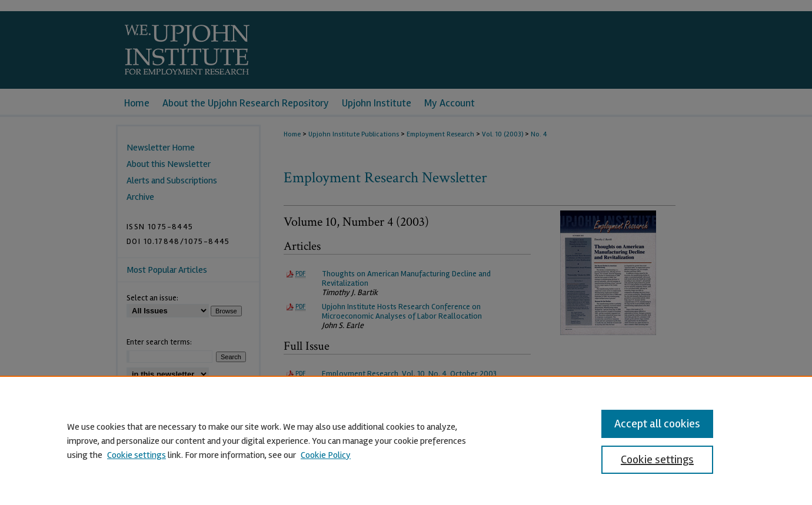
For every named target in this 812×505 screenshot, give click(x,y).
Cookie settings (137, 455)
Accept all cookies (657, 424)
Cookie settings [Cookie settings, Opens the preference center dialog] (657, 459)
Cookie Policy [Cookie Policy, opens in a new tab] (326, 455)
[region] (406, 440)
